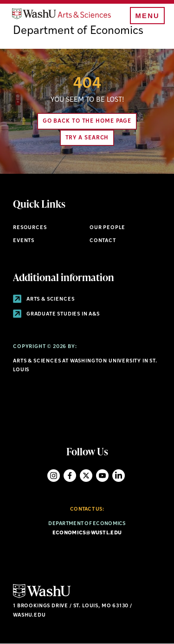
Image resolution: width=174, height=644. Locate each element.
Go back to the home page (87, 121)
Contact (103, 241)
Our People (107, 228)
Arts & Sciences (44, 299)
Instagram (54, 476)
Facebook (70, 476)
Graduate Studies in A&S (56, 314)
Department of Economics (78, 31)
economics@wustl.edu (87, 533)
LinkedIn (119, 476)
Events (24, 241)
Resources (30, 228)
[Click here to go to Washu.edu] (42, 597)
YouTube (102, 476)
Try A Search (87, 138)
